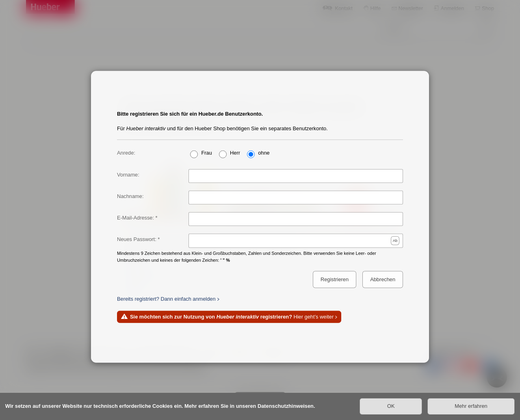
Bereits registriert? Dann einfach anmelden (166, 298)
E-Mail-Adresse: (135, 218)
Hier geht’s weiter (232, 317)
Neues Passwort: (137, 239)
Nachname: (130, 196)
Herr (235, 152)
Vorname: (128, 174)
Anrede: (126, 152)
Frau (206, 152)
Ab (395, 240)
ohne (264, 152)
